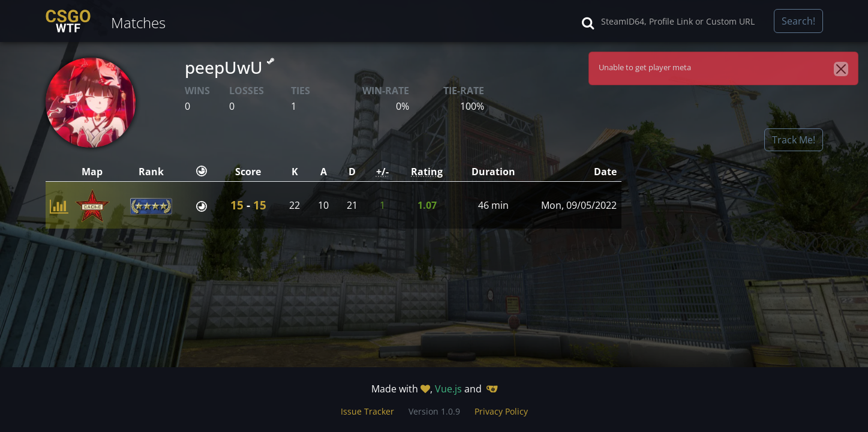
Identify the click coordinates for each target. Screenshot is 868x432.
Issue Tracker (367, 411)
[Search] (684, 21)
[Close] (841, 69)
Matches (138, 22)
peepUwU (229, 67)
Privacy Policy (501, 411)
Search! (798, 21)
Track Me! (794, 140)
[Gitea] (492, 389)
